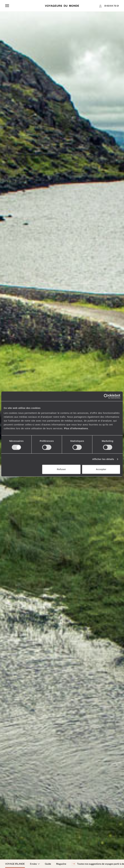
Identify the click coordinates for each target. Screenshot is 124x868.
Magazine (61, 864)
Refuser (61, 469)
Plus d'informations (76, 428)
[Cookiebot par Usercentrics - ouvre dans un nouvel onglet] (106, 396)
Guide (48, 864)
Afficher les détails (103, 459)
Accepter (101, 469)
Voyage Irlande (15, 864)
